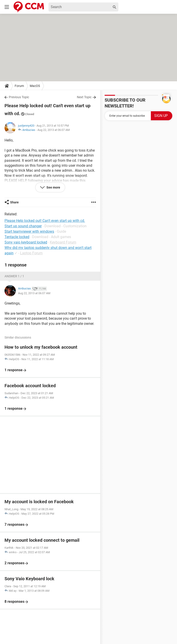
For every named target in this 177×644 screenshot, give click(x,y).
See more (53, 187)
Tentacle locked (17, 237)
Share (14, 202)
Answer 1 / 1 (14, 276)
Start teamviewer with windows (29, 231)
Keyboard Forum (63, 242)
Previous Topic (19, 97)
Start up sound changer (23, 226)
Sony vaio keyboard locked (26, 242)
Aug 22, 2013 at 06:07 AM (54, 130)
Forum (19, 86)
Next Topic (84, 97)
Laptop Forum (31, 253)
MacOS (35, 86)
